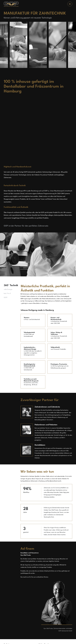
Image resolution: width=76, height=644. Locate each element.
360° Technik (8, 285)
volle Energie (8, 290)
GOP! (6, 298)
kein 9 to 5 (7, 294)
